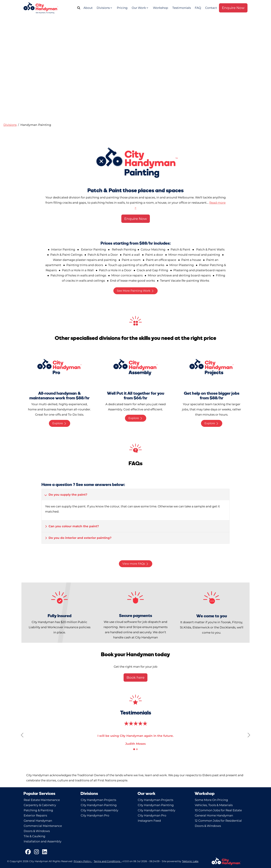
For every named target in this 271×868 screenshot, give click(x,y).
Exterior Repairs (35, 815)
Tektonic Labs (190, 861)
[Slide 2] (137, 749)
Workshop (161, 8)
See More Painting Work (135, 291)
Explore (60, 423)
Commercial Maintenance (43, 826)
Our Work (140, 8)
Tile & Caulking (34, 836)
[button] (10, 125)
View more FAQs (136, 564)
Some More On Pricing (211, 800)
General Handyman (38, 821)
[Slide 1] (134, 749)
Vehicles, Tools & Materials (214, 805)
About (88, 8)
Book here (135, 677)
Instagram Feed (149, 821)
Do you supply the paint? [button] (68, 495)
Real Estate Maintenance (42, 800)
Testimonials (182, 8)
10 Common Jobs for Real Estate (218, 810)
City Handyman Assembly (99, 810)
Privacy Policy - (83, 861)
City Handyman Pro (95, 815)
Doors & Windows (37, 831)
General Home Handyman (214, 815)
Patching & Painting (38, 810)
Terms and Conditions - (108, 861)
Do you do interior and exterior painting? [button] (80, 538)
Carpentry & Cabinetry (40, 805)
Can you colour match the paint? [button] (74, 526)
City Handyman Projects (98, 800)
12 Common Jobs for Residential (218, 821)
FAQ (198, 8)
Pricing (122, 8)
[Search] (80, 8)
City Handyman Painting (99, 805)
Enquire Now (233, 8)
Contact (211, 8)
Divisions (105, 8)
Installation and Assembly (43, 841)
